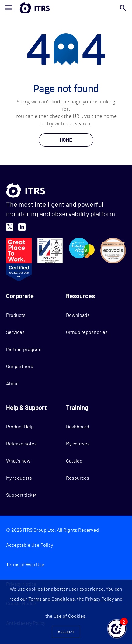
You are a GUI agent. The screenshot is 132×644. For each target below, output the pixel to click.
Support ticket (21, 495)
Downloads (78, 315)
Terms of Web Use (25, 564)
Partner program (24, 349)
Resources (78, 478)
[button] (117, 629)
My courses (78, 444)
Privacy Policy (99, 599)
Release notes (21, 444)
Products (16, 315)
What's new (18, 461)
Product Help (20, 426)
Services (15, 332)
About (13, 383)
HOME (66, 140)
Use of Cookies (69, 616)
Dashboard (78, 426)
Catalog (74, 461)
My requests (19, 478)
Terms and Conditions (52, 599)
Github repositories (87, 332)
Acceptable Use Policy (30, 545)
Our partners (20, 366)
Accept (66, 632)
